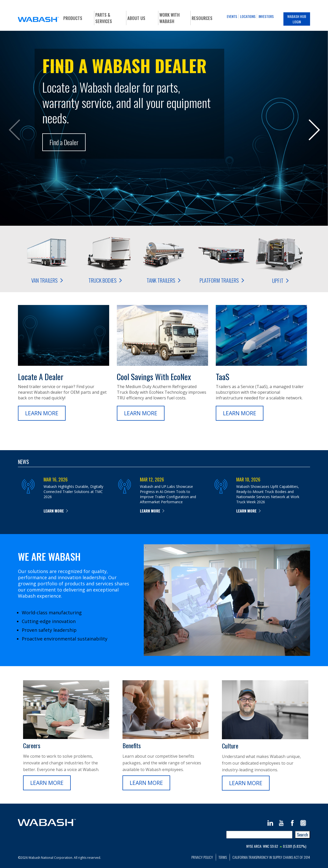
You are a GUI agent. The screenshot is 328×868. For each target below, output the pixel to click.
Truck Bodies (106, 259)
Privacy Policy (202, 857)
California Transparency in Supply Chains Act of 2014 (271, 857)
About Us (136, 18)
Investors (266, 16)
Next (314, 131)
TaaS (223, 377)
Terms (223, 857)
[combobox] (259, 835)
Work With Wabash (170, 18)
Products (73, 18)
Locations (248, 16)
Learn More (42, 413)
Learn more (54, 511)
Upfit (281, 259)
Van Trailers (47, 259)
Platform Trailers (222, 259)
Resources (202, 18)
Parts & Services (104, 18)
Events (232, 16)
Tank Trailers (164, 259)
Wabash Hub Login (297, 19)
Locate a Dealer (41, 377)
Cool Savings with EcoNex (154, 377)
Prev (14, 131)
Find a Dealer (64, 142)
